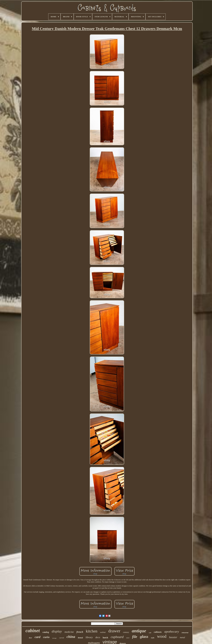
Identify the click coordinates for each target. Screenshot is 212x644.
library (89, 637)
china (71, 637)
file (135, 637)
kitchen (92, 631)
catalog (46, 632)
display (57, 631)
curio (46, 637)
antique (139, 631)
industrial (185, 633)
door (30, 638)
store (128, 638)
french (80, 632)
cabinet (33, 631)
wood (162, 636)
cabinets (158, 632)
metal (183, 637)
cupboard (117, 637)
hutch (105, 638)
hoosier (173, 637)
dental (80, 638)
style (153, 638)
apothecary (172, 632)
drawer (114, 631)
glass (144, 636)
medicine (69, 632)
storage (54, 638)
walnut (103, 632)
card (37, 637)
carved (62, 638)
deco (98, 637)
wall (150, 633)
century (126, 632)
